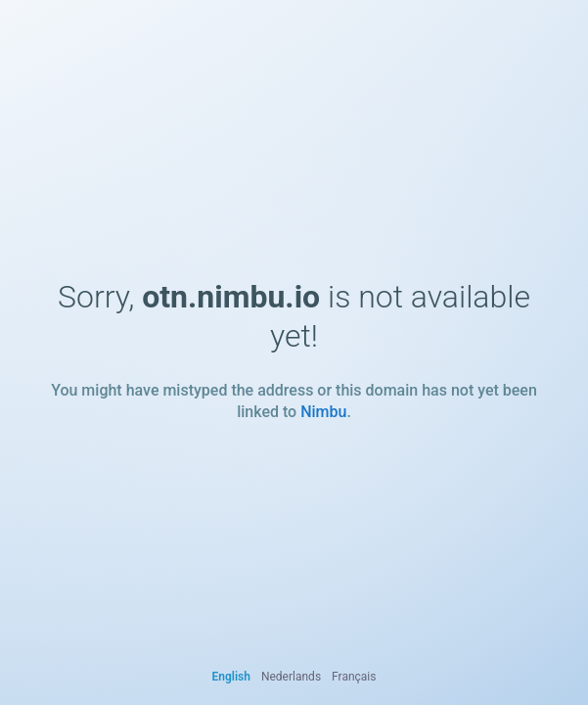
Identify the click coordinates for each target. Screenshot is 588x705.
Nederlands (291, 677)
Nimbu (323, 412)
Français (354, 677)
